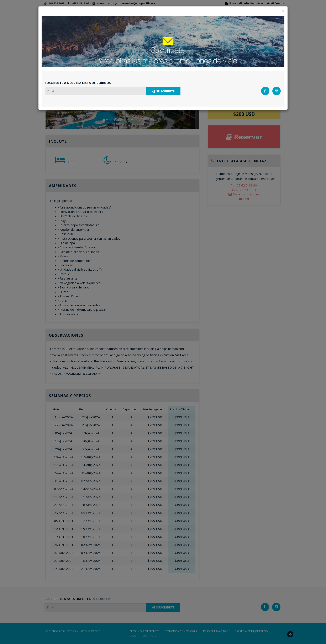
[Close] (283, 11)
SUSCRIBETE (163, 91)
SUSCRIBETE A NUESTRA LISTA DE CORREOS (78, 83)
